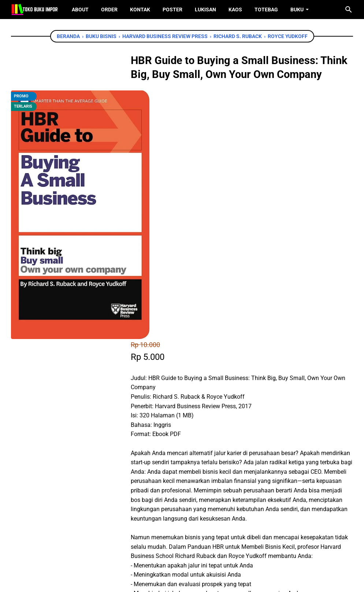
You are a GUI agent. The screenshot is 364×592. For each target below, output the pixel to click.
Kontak (140, 10)
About (80, 10)
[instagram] (193, 551)
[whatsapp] (181, 484)
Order (109, 10)
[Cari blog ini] (349, 10)
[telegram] (198, 484)
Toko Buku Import (192, 581)
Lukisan (205, 10)
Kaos (235, 10)
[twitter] (165, 484)
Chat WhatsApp (174, 442)
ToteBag (266, 10)
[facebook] (148, 484)
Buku (297, 10)
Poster (172, 10)
